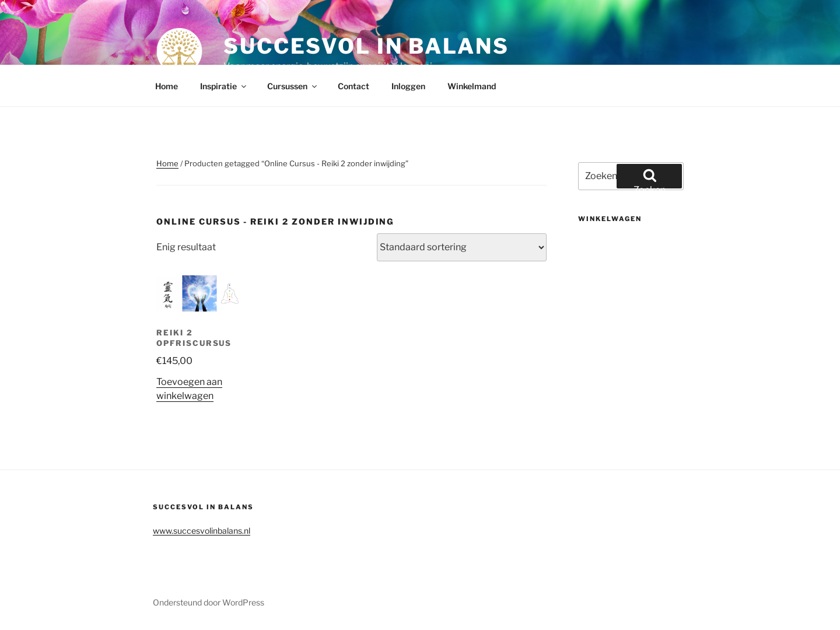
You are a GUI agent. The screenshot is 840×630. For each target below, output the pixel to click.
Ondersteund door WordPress (209, 602)
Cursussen (293, 86)
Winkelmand (472, 86)
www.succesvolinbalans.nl (202, 531)
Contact (353, 86)
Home (167, 86)
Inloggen (408, 86)
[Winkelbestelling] (462, 247)
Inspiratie (224, 86)
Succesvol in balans (366, 46)
